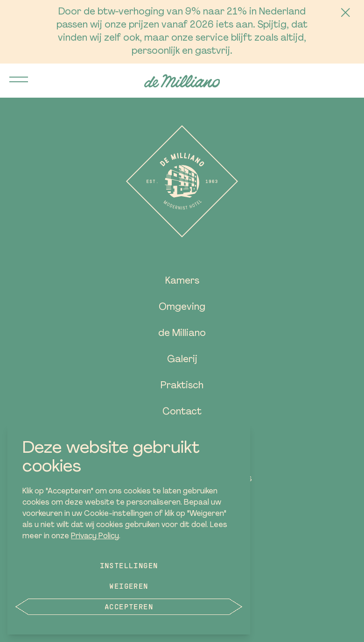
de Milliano (182, 334)
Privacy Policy (95, 536)
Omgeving (182, 307)
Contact (182, 412)
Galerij (182, 360)
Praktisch (182, 386)
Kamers (182, 281)
